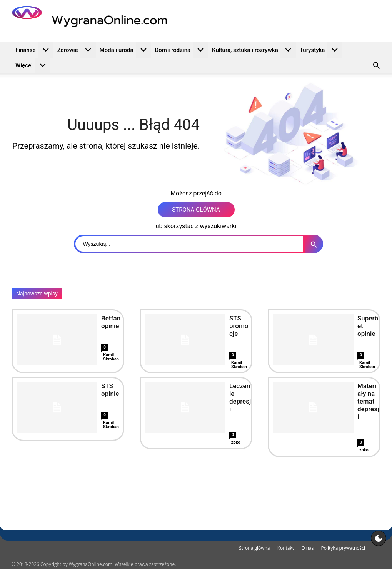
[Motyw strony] (379, 538)
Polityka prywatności (343, 548)
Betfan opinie (111, 322)
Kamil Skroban (111, 357)
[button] (377, 67)
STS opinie (110, 390)
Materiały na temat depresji (368, 401)
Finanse (34, 50)
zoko (236, 442)
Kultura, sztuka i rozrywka (254, 50)
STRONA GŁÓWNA (196, 210)
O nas (307, 548)
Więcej (33, 65)
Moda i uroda (125, 50)
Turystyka (321, 50)
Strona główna (254, 548)
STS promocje (239, 326)
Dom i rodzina (182, 50)
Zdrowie (77, 50)
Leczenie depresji (240, 397)
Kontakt (286, 548)
